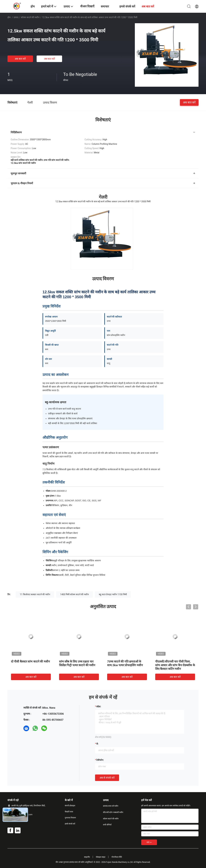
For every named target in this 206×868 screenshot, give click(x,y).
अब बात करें (20, 59)
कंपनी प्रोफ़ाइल (70, 806)
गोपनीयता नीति (117, 857)
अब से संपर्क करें (107, 778)
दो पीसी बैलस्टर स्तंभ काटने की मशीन (30, 661)
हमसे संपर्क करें (70, 824)
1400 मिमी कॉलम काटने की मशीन (75, 594)
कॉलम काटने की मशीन (30, 17)
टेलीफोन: (100, 760)
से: (97, 744)
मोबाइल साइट (101, 857)
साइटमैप (87, 857)
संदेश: (99, 707)
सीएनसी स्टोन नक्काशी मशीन (113, 812)
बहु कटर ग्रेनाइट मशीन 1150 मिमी (113, 594)
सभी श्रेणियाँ (107, 825)
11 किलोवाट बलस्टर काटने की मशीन (35, 594)
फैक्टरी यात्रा (69, 812)
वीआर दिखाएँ (87, 6)
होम (9, 17)
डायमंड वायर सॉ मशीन (111, 806)
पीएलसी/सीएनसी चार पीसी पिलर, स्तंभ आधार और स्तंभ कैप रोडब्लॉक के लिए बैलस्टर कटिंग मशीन (175, 665)
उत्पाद (16, 17)
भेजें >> (149, 842)
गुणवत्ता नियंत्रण (70, 818)
